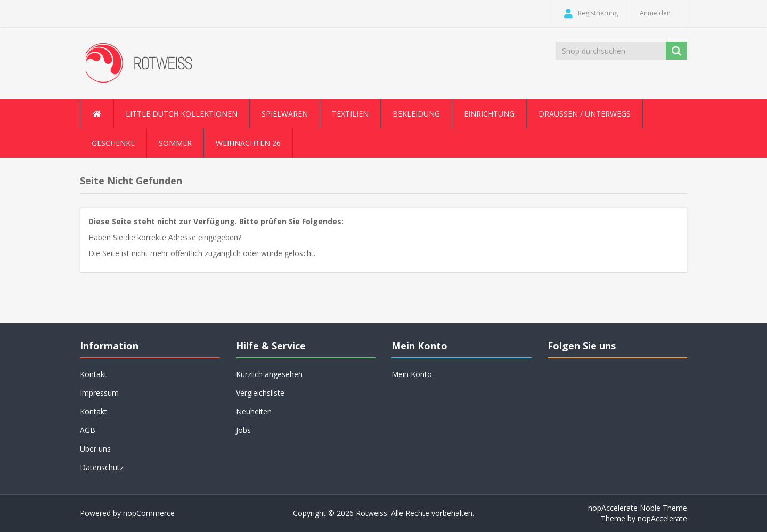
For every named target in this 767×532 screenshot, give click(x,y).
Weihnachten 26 (248, 143)
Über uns (95, 449)
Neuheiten (254, 411)
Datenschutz (102, 467)
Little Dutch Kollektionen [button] (182, 114)
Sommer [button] (175, 143)
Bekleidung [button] (416, 114)
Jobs (243, 430)
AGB (88, 430)
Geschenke (113, 143)
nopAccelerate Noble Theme (638, 508)
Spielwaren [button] (285, 114)
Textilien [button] (350, 114)
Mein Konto (412, 374)
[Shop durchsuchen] (611, 51)
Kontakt (93, 374)
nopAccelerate (662, 518)
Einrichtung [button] (489, 114)
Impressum (99, 393)
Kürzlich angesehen (269, 374)
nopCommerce (149, 513)
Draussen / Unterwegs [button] (585, 114)
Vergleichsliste (260, 393)
